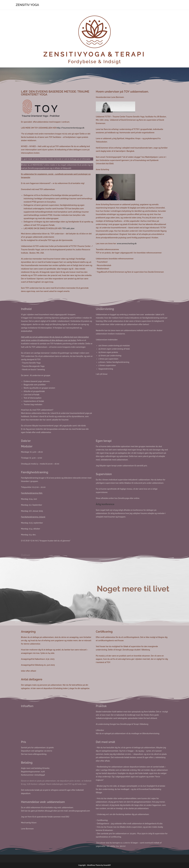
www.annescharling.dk (127, 244)
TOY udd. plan (68, 228)
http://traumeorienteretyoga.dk (71, 128)
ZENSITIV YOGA (27, 5)
